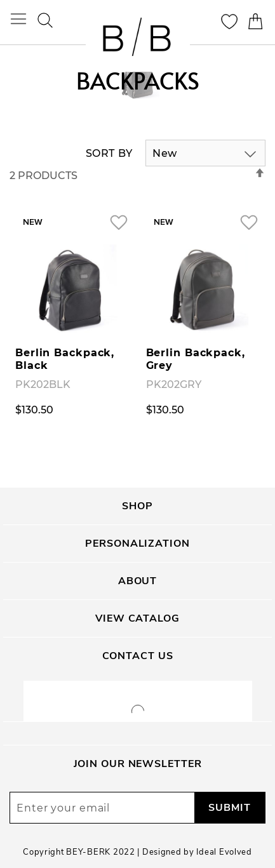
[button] (118, 222)
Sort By (109, 153)
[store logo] (138, 38)
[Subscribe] (230, 808)
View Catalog (137, 618)
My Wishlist (230, 21)
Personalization (137, 544)
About (137, 581)
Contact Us (138, 656)
